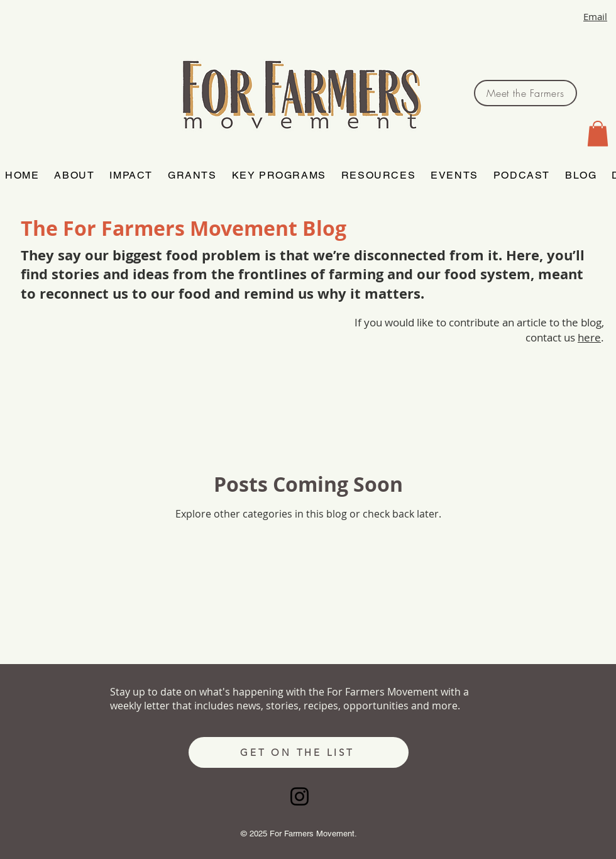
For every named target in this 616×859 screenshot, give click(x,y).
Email (595, 16)
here (589, 337)
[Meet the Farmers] (525, 93)
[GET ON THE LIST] (299, 752)
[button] (598, 134)
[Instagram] (300, 796)
